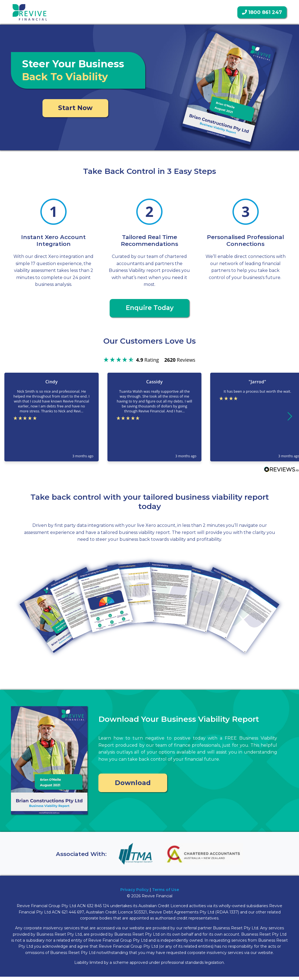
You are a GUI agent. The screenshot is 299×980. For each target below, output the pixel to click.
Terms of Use (166, 893)
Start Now (75, 109)
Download (133, 785)
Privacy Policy (134, 893)
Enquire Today (150, 311)
